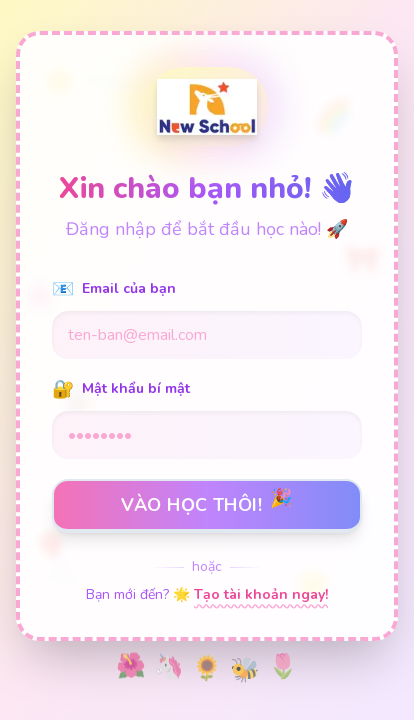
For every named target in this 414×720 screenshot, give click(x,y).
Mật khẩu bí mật (121, 389)
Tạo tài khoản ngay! (261, 594)
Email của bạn (114, 289)
